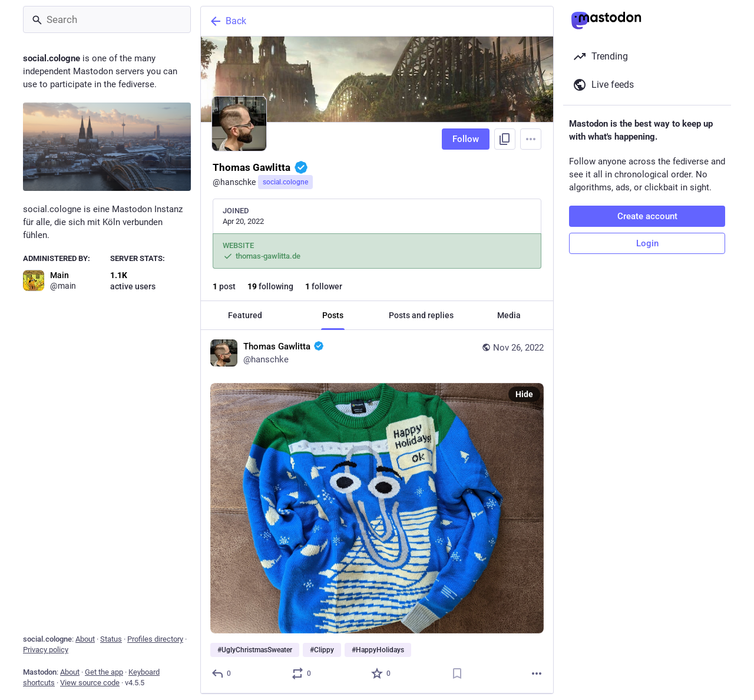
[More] (537, 673)
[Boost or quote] (302, 673)
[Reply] (222, 673)
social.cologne (285, 182)
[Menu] (531, 139)
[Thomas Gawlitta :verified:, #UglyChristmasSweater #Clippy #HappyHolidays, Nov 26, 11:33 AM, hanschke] (377, 512)
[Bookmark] (457, 673)
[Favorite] (381, 673)
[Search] (107, 19)
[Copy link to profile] (505, 139)
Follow (466, 139)
